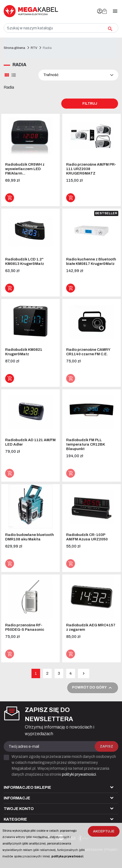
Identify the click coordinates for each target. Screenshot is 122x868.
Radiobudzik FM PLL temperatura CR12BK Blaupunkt (85, 444)
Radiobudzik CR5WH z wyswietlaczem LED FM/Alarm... (25, 169)
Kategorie (15, 819)
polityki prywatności (79, 774)
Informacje (17, 798)
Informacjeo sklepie (27, 787)
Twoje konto (19, 809)
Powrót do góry (93, 688)
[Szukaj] (61, 28)
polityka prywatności (67, 856)
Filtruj (90, 104)
